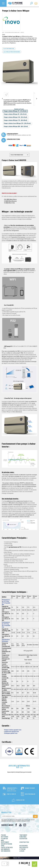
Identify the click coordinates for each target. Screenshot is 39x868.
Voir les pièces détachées (12, 52)
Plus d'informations (9, 49)
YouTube (20, 825)
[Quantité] (4, 864)
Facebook (16, 825)
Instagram (25, 825)
